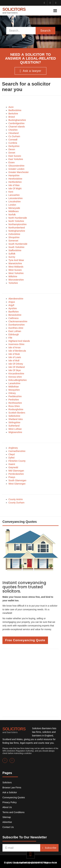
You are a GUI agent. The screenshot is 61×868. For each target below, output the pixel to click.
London (12, 205)
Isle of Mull (14, 361)
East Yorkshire (16, 159)
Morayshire (14, 390)
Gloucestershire (16, 166)
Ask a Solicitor (10, 792)
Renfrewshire (15, 403)
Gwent (12, 464)
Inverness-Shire (16, 344)
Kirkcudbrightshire (18, 380)
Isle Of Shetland (17, 367)
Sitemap (7, 817)
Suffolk (12, 254)
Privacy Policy (10, 802)
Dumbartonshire (17, 325)
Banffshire (14, 312)
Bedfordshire (15, 110)
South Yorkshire (16, 247)
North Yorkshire (16, 221)
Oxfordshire (14, 234)
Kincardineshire (16, 374)
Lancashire (14, 195)
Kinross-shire (15, 377)
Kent (11, 192)
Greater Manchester (19, 172)
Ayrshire (13, 308)
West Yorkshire (16, 273)
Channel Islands (17, 127)
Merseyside (14, 208)
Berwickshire (15, 315)
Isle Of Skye (15, 370)
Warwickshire (15, 263)
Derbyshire (14, 146)
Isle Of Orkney (16, 364)
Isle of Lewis (15, 357)
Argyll (11, 305)
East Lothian (15, 331)
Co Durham (14, 136)
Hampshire (14, 175)
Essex (12, 162)
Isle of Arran (15, 347)
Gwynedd (13, 467)
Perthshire (14, 400)
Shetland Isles (16, 419)
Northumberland (17, 228)
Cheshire (13, 130)
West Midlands (16, 267)
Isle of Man (14, 185)
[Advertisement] (30, 683)
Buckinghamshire (17, 120)
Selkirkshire (14, 416)
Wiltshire (13, 276)
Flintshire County (17, 461)
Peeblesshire (15, 396)
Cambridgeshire (17, 123)
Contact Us (8, 827)
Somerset (13, 241)
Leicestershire (16, 198)
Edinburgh (14, 334)
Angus (12, 302)
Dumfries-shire (16, 328)
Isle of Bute (14, 354)
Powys (12, 477)
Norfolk (12, 215)
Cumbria (13, 143)
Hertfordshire (15, 182)
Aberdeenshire (16, 299)
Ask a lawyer (30, 71)
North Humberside (18, 218)
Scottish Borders (17, 413)
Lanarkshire (14, 383)
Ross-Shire (14, 406)
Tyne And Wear (16, 260)
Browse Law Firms (12, 788)
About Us (7, 807)
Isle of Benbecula (17, 351)
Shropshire (14, 237)
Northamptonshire (17, 224)
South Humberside (18, 244)
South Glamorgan (17, 480)
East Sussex (15, 156)
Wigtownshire (15, 432)
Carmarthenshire (17, 451)
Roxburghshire (16, 409)
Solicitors (7, 782)
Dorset (12, 153)
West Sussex (15, 270)
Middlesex (14, 211)
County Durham (16, 503)
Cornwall (13, 140)
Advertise (7, 822)
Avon (11, 107)
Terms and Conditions (13, 812)
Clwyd (12, 454)
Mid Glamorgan (16, 471)
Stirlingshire (14, 422)
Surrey (12, 257)
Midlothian (14, 387)
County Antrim (16, 499)
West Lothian (15, 429)
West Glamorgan (17, 484)
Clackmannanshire (18, 321)
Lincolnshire (15, 202)
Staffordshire (15, 250)
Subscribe (49, 848)
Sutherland (14, 426)
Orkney (12, 393)
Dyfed (11, 458)
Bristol (12, 117)
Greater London (16, 169)
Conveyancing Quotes (14, 797)
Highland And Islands (19, 341)
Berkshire (13, 114)
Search (45, 31)
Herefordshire (15, 179)
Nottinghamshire (17, 231)
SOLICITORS (14, 11)
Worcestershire (16, 280)
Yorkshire (13, 283)
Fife (10, 338)
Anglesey (13, 448)
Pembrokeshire (16, 474)
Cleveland (14, 133)
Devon (12, 149)
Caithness (14, 318)
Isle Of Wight (15, 188)
